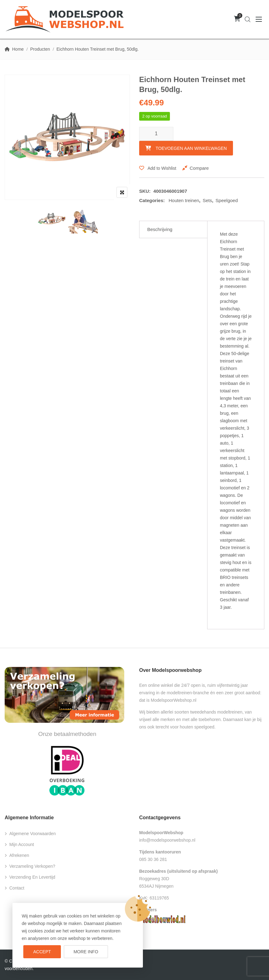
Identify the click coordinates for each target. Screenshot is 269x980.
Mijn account (22, 844)
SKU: (145, 191)
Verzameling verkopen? (32, 866)
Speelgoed (227, 200)
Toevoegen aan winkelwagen (191, 148)
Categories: (152, 200)
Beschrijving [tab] (160, 229)
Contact (17, 888)
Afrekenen (19, 855)
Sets (207, 200)
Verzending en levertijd (32, 877)
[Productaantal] (156, 134)
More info (86, 952)
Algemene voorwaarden (32, 834)
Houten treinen (184, 200)
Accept (42, 952)
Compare (199, 168)
